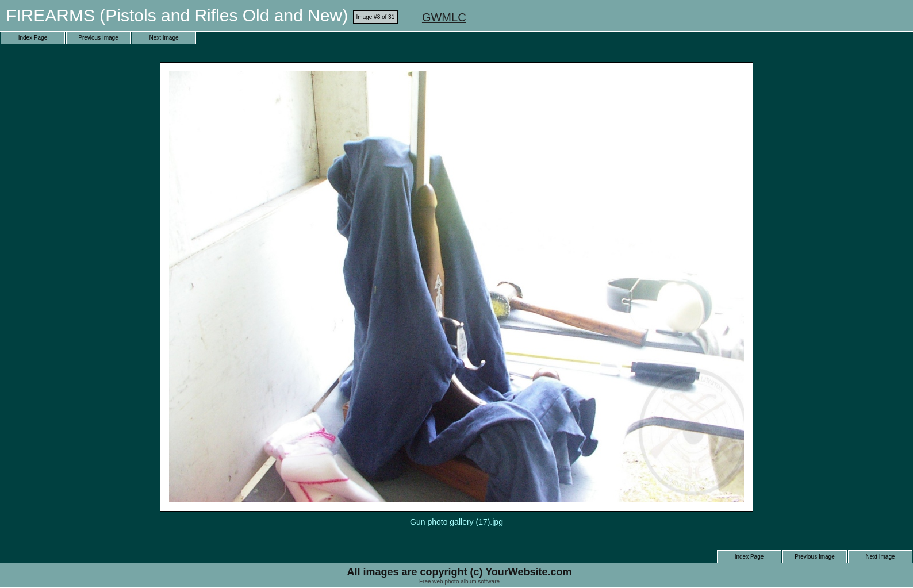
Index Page (33, 38)
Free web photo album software (459, 581)
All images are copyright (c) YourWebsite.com (459, 572)
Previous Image (98, 38)
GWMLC (444, 17)
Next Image (164, 38)
